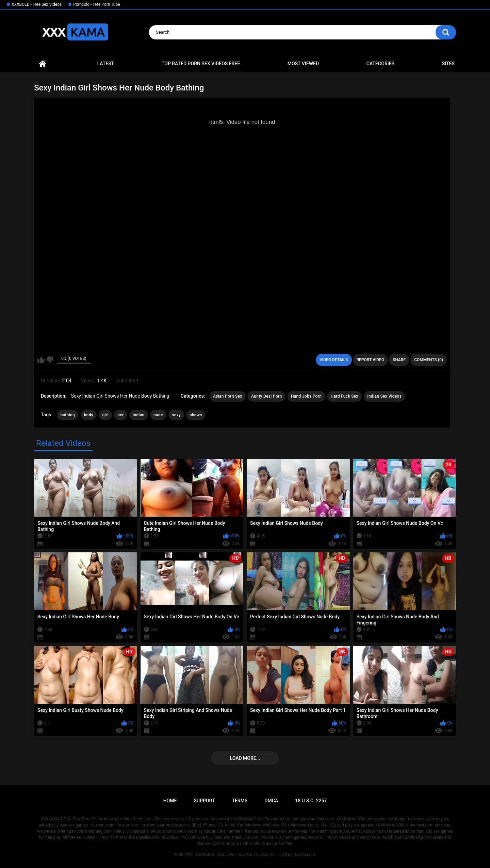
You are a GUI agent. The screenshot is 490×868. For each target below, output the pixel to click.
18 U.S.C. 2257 (311, 801)
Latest (106, 64)
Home (43, 64)
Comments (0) (429, 360)
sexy (176, 415)
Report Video (370, 360)
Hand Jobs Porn (306, 396)
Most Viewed (303, 64)
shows (196, 415)
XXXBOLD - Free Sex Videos (37, 4)
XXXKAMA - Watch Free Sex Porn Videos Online (238, 855)
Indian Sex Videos (384, 396)
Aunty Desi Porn (266, 396)
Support (204, 801)
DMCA (271, 801)
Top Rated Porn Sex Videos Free (201, 64)
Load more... (245, 758)
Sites (448, 64)
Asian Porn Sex (228, 396)
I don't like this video (50, 360)
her (120, 415)
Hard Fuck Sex (345, 396)
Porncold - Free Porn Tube (96, 4)
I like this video (41, 360)
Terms (240, 801)
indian (139, 415)
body (89, 415)
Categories (380, 64)
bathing (68, 415)
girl (105, 415)
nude (158, 415)
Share (399, 360)
